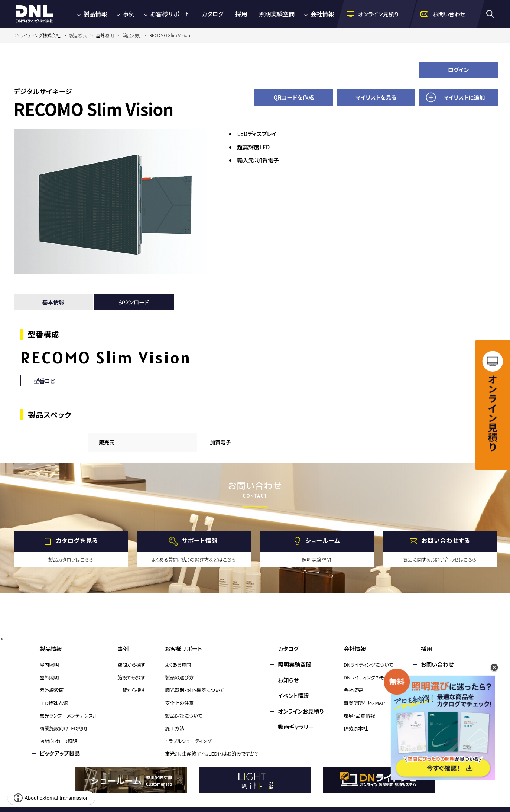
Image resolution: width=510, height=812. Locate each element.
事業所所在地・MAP (364, 703)
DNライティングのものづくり (372, 677)
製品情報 (95, 14)
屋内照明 (49, 665)
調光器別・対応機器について (194, 690)
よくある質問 (178, 665)
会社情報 (322, 14)
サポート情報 (200, 540)
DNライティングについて (368, 665)
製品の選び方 (179, 677)
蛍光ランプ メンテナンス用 (69, 716)
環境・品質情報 (359, 716)
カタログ (213, 14)
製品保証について (184, 716)
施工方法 (175, 728)
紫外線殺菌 (52, 690)
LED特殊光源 (54, 703)
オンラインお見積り (301, 711)
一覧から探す (131, 690)
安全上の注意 (179, 703)
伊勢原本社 (356, 728)
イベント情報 (293, 695)
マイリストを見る (376, 97)
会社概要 (353, 690)
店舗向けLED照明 (59, 741)
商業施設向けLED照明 (63, 728)
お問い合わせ (437, 664)
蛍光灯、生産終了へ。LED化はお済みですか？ (212, 753)
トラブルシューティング (188, 741)
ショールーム (323, 540)
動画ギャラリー (296, 727)
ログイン (459, 70)
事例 (129, 14)
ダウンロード (134, 302)
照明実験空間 (277, 14)
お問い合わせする (446, 540)
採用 (241, 14)
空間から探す (131, 665)
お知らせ (288, 680)
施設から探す (131, 677)
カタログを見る (77, 540)
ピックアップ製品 (60, 753)
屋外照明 (49, 677)
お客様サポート (170, 14)
